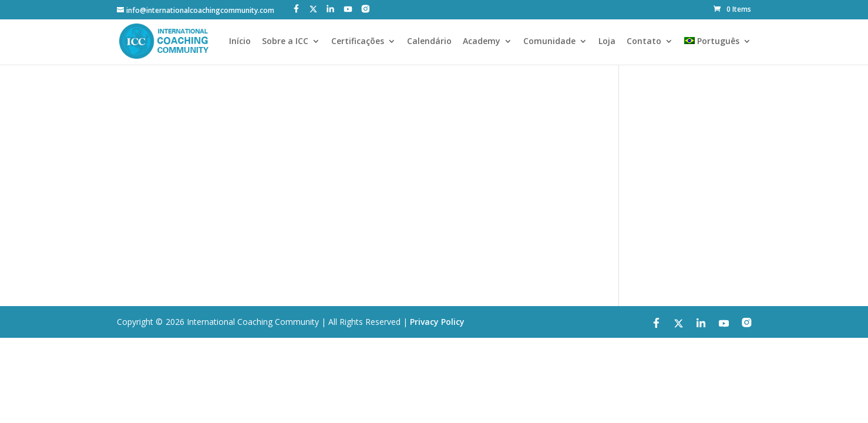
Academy (482, 42)
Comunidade (549, 42)
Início (240, 42)
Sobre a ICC (285, 42)
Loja (607, 42)
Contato (644, 42)
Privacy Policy (437, 322)
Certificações (358, 42)
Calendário (429, 42)
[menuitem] (718, 51)
